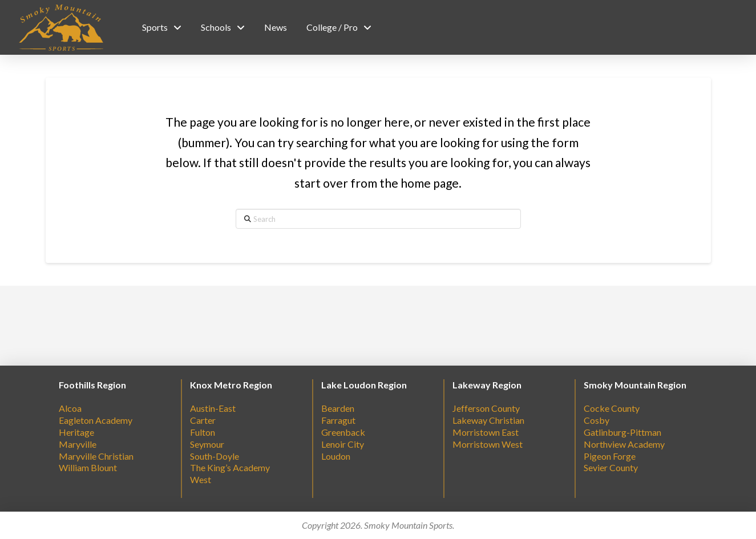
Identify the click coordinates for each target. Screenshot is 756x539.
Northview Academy (624, 444)
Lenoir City (343, 444)
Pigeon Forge (610, 456)
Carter (203, 420)
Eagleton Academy (96, 420)
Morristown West (488, 444)
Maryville (78, 444)
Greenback (343, 432)
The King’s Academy (230, 467)
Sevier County (611, 467)
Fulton (203, 432)
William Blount (88, 467)
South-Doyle (215, 456)
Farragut (338, 420)
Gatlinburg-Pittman (622, 432)
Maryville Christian (96, 456)
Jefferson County (486, 408)
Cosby (597, 420)
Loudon (336, 456)
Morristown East (486, 432)
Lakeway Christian (488, 420)
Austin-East (213, 408)
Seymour (207, 444)
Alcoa (70, 408)
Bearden (338, 408)
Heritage (76, 432)
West (201, 479)
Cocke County (612, 408)
